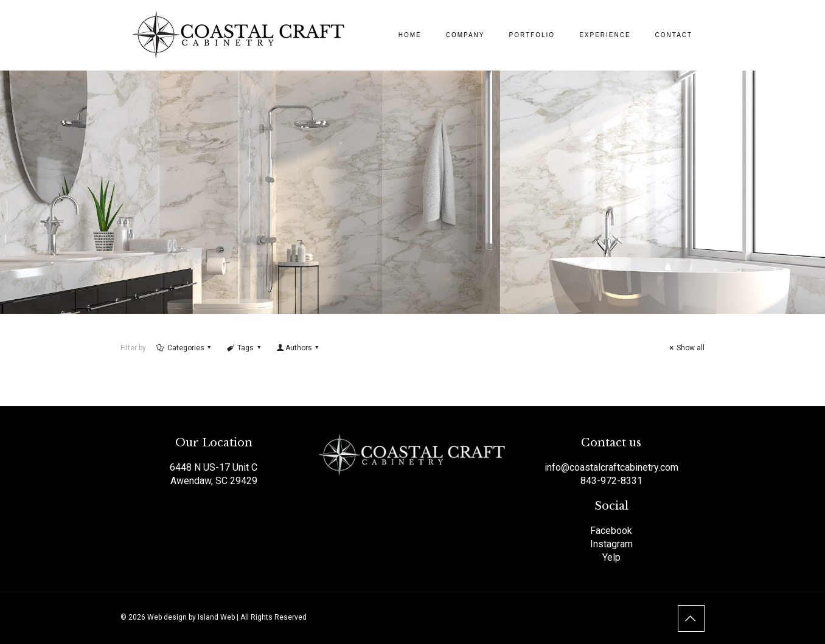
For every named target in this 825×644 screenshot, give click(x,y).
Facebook (611, 531)
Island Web (216, 617)
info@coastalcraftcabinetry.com (611, 467)
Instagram (611, 544)
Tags (245, 348)
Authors (299, 348)
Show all (685, 348)
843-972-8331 (611, 481)
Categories (185, 348)
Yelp (611, 557)
